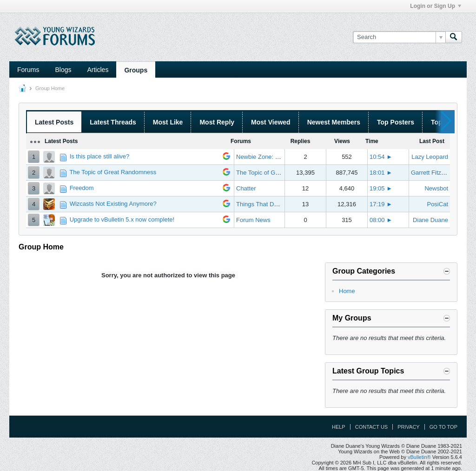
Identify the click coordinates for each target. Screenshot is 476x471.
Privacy (408, 427)
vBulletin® (419, 457)
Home (347, 291)
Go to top (443, 427)
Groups (136, 70)
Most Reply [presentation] (217, 122)
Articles (98, 70)
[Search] (399, 37)
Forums (28, 70)
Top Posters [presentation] (396, 122)
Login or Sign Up (436, 6)
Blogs (63, 70)
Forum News (253, 220)
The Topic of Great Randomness (113, 172)
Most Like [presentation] (168, 122)
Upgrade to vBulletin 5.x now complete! (122, 219)
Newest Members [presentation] (334, 122)
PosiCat (437, 204)
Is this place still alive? (100, 156)
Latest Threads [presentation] (113, 122)
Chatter (246, 188)
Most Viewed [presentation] (271, 122)
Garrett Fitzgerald (434, 173)
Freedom (82, 188)
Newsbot (436, 188)
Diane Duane (430, 220)
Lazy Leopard (430, 157)
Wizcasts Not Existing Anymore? (113, 204)
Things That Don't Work (268, 204)
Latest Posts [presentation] (54, 122)
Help (339, 427)
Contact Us (372, 427)
